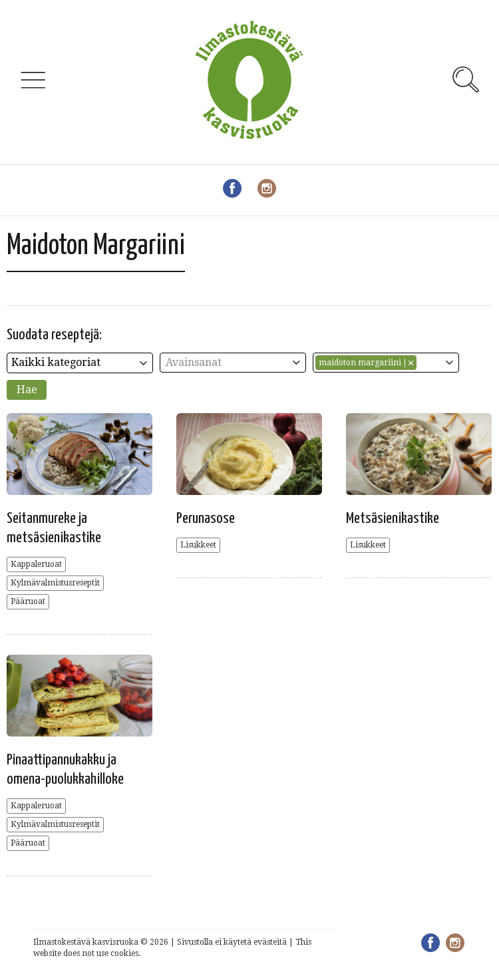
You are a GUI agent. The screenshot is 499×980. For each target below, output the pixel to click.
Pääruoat (28, 601)
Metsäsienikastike (393, 519)
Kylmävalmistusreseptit (55, 583)
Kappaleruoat (36, 564)
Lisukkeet (198, 545)
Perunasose (206, 519)
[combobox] (80, 363)
